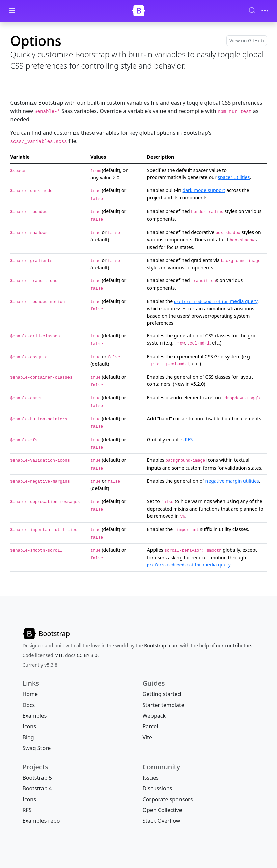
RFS (189, 439)
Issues (151, 778)
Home (30, 694)
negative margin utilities (232, 481)
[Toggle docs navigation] (12, 11)
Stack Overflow (162, 821)
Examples (35, 716)
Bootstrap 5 (37, 778)
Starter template (163, 705)
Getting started (162, 694)
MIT (58, 655)
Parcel (150, 726)
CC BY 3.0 (87, 655)
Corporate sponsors (168, 799)
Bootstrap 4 (37, 788)
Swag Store (37, 748)
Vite (148, 737)
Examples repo (41, 821)
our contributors (234, 645)
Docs (29, 705)
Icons (29, 726)
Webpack (154, 716)
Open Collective (162, 810)
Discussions (158, 788)
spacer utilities (234, 177)
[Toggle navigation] (265, 11)
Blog (28, 737)
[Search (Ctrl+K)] (252, 10)
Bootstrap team (161, 645)
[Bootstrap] (139, 11)
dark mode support (204, 190)
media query (216, 301)
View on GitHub (247, 41)
